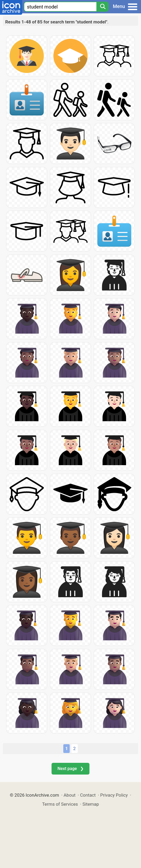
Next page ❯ (70, 769)
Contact (88, 795)
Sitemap (91, 804)
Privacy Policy (114, 795)
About (70, 795)
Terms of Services (60, 804)
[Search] (103, 7)
